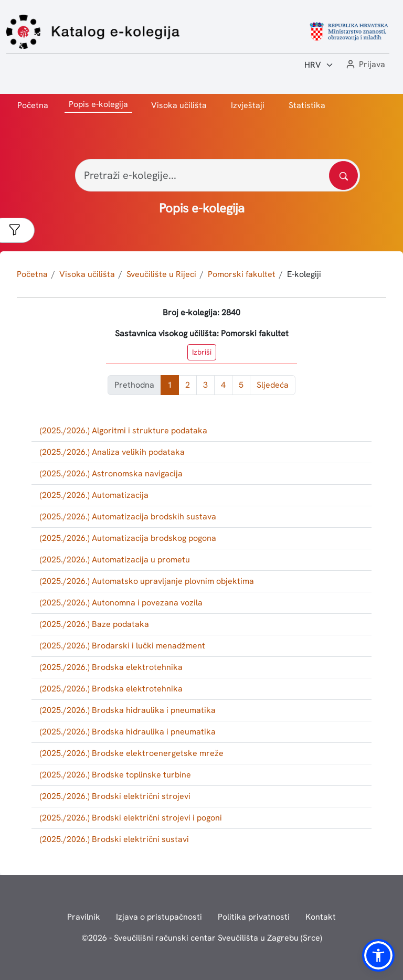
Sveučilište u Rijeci (161, 274)
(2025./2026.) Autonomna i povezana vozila (121, 603)
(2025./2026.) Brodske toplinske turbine (115, 775)
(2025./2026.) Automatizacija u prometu (115, 560)
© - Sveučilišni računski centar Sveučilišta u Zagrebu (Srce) (202, 938)
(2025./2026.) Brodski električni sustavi (114, 839)
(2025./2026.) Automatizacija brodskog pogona (128, 538)
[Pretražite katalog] (343, 175)
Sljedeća (273, 385)
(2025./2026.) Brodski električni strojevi (115, 796)
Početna (33, 105)
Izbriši (202, 352)
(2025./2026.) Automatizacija (94, 495)
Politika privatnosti (254, 917)
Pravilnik (84, 917)
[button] (365, 65)
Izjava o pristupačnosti (159, 917)
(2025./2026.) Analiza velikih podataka (112, 452)
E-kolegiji (304, 274)
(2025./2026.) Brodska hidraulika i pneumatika (128, 710)
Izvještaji (248, 105)
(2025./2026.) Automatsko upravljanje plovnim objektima (147, 581)
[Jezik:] (319, 65)
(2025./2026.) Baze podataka (94, 624)
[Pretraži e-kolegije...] (218, 175)
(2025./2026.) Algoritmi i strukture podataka (124, 430)
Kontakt (321, 917)
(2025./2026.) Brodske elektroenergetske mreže (132, 753)
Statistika (307, 105)
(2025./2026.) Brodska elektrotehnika (111, 667)
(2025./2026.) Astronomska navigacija (111, 473)
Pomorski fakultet (242, 274)
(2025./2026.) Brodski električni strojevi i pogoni (131, 818)
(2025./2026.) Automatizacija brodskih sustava (128, 516)
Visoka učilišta (179, 105)
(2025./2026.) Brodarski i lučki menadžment (123, 646)
